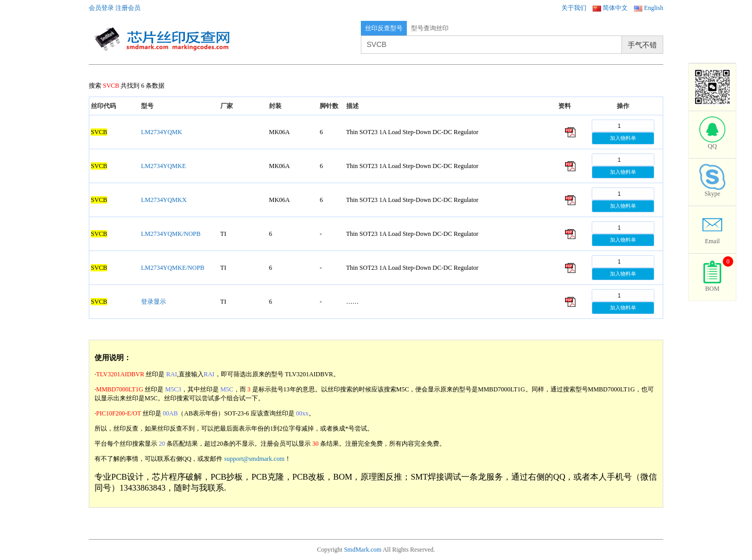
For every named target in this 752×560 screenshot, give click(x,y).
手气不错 (642, 45)
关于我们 (574, 8)
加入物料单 (623, 138)
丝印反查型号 (384, 28)
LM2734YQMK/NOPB (171, 234)
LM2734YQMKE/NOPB (173, 268)
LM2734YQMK (162, 132)
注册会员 (128, 8)
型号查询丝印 (430, 28)
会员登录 (101, 8)
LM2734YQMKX (164, 200)
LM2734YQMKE (163, 166)
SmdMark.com (363, 550)
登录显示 (154, 302)
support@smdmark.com (254, 459)
